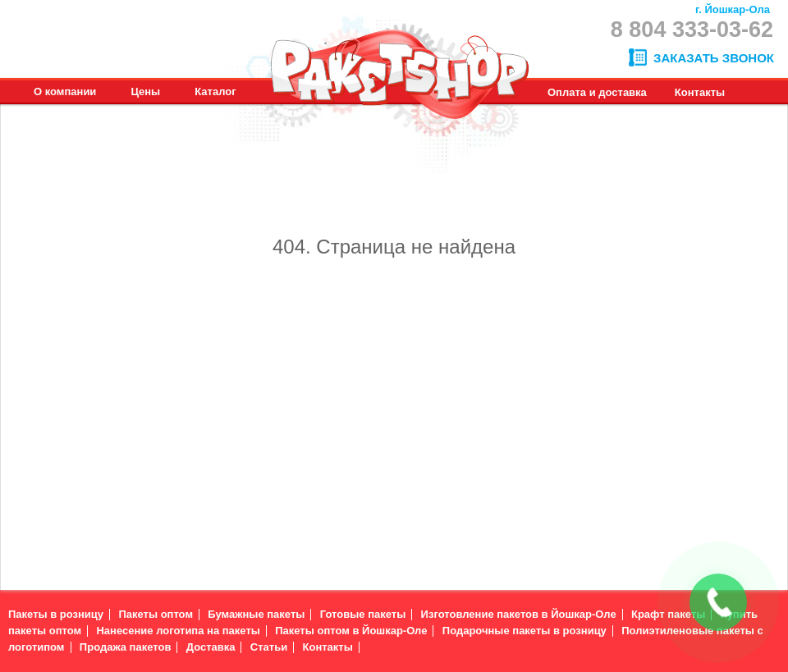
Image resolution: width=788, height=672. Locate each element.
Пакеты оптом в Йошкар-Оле (351, 631)
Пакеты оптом (156, 614)
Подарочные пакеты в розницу (525, 631)
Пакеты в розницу (56, 614)
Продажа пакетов (126, 647)
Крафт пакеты (668, 614)
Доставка (211, 647)
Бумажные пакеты (256, 614)
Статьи (269, 647)
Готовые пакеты (363, 614)
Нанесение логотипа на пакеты (178, 631)
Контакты (328, 647)
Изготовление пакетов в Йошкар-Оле (519, 614)
